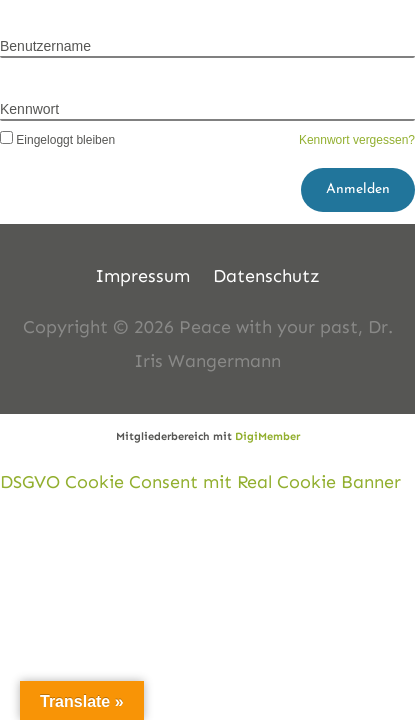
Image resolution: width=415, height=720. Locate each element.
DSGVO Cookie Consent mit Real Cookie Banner (200, 482)
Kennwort (29, 109)
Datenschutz (266, 276)
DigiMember (267, 436)
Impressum (142, 276)
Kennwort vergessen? (357, 140)
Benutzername (45, 46)
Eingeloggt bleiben (57, 140)
